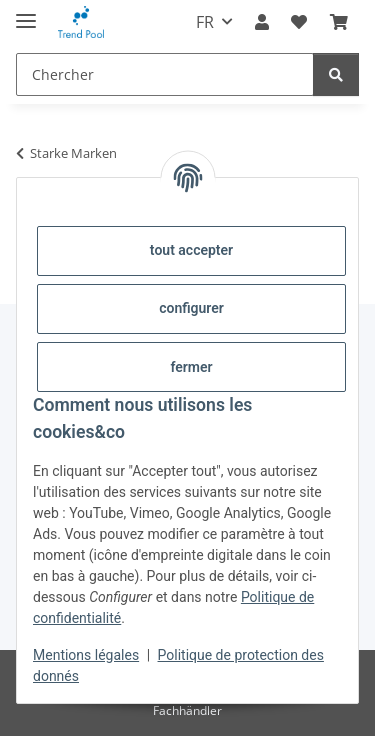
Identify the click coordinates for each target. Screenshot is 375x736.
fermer (191, 367)
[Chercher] (165, 74)
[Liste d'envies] (299, 22)
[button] (262, 22)
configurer (191, 308)
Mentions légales (86, 655)
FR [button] (205, 22)
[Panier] (339, 22)
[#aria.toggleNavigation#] (26, 12)
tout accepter (191, 250)
